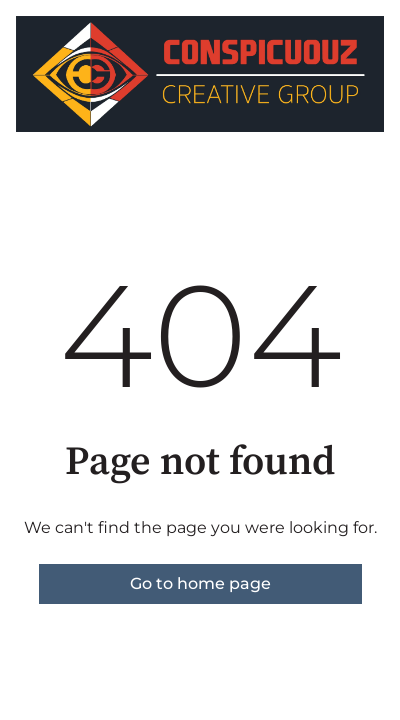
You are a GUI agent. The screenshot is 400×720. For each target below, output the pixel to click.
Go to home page (200, 583)
